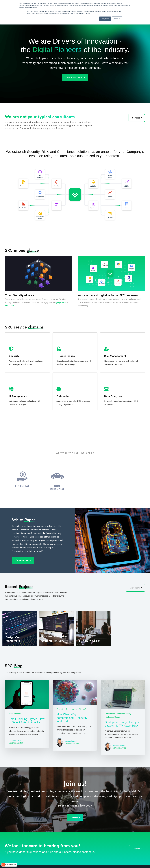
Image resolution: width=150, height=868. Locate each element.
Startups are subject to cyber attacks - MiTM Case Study (123, 724)
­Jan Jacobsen (61, 302)
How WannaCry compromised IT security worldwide (72, 718)
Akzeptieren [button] (105, 19)
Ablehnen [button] (117, 19)
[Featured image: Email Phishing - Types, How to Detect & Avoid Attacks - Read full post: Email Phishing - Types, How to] (27, 695)
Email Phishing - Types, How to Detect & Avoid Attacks (27, 721)
